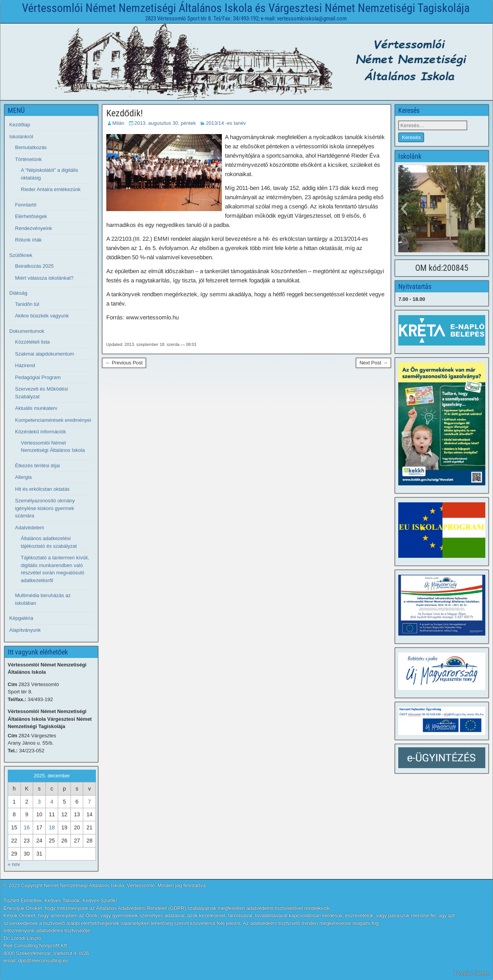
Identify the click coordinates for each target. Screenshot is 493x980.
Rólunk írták (28, 240)
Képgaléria (21, 618)
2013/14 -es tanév (226, 123)
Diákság (18, 293)
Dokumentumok (27, 331)
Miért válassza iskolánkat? (44, 278)
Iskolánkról (21, 137)
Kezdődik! (125, 113)
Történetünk (28, 159)
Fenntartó (26, 205)
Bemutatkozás (31, 147)
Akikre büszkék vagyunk (42, 316)
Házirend (25, 365)
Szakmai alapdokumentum (44, 354)
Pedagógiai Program (38, 377)
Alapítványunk (25, 630)
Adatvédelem (30, 528)
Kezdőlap (20, 125)
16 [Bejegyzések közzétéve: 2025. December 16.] (27, 827)
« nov (14, 864)
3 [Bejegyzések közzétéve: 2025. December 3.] (39, 802)
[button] (404, 209)
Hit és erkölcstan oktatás (42, 489)
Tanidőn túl (27, 304)
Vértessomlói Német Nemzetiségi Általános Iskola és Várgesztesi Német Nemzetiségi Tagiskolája (246, 8)
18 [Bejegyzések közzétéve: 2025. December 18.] (52, 827)
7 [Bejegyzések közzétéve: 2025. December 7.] (89, 802)
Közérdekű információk (40, 432)
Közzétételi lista (32, 342)
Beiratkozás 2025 (34, 266)
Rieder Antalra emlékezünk (51, 189)
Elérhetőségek (31, 216)
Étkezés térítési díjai (37, 466)
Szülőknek (21, 255)
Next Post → (373, 363)
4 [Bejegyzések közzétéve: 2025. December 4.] (52, 802)
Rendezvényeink (34, 228)
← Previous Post (124, 363)
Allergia (23, 477)
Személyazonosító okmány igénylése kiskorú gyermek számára (45, 508)
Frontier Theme (472, 973)
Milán (118, 123)
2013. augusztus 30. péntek (165, 123)
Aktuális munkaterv (36, 408)
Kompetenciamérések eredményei (53, 420)
